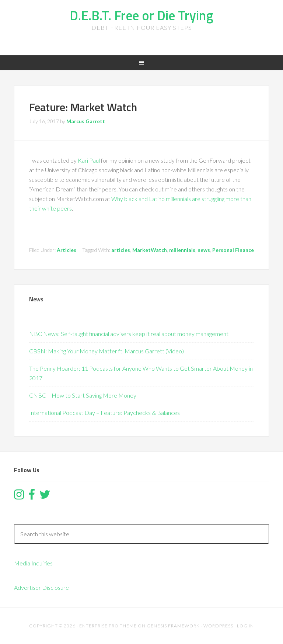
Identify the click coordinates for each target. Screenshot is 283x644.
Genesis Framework (173, 626)
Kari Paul (89, 160)
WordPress (218, 626)
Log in (245, 626)
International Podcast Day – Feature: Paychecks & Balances (104, 413)
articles (121, 250)
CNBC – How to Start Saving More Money (83, 395)
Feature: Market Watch (83, 107)
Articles (67, 250)
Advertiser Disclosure (41, 587)
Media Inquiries (33, 563)
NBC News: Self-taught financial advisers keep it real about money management (129, 334)
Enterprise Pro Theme (108, 626)
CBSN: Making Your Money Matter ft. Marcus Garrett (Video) (106, 351)
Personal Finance (233, 250)
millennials (182, 250)
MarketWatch (150, 250)
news (204, 250)
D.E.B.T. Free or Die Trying (141, 15)
